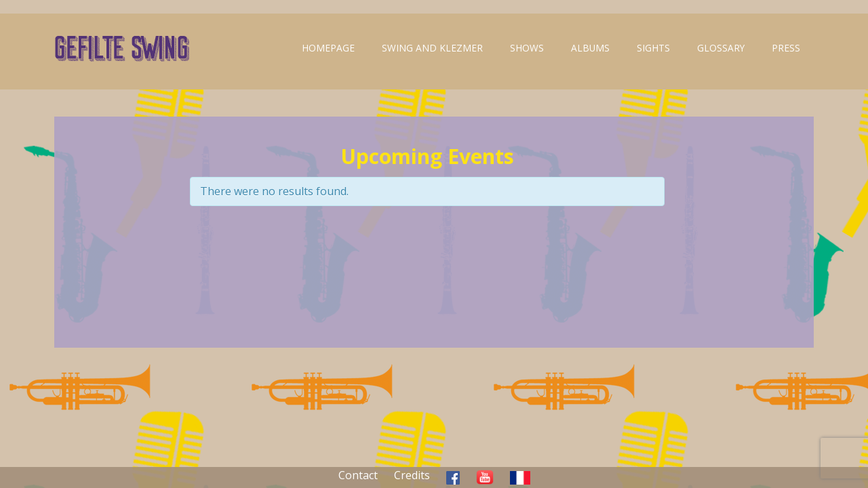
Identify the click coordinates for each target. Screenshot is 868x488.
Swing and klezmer (432, 48)
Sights (653, 48)
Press (786, 48)
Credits (412, 475)
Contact (358, 475)
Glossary (721, 48)
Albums (590, 48)
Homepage (328, 48)
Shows (527, 48)
